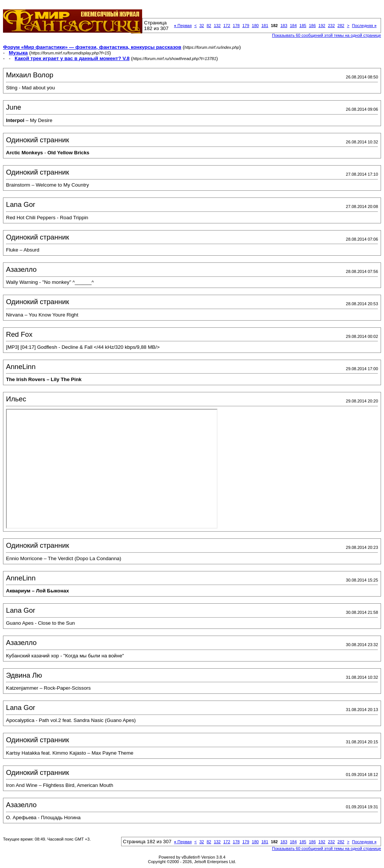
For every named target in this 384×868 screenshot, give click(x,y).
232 (331, 26)
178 (236, 26)
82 (209, 26)
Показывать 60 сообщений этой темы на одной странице (326, 35)
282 (341, 26)
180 (255, 26)
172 (226, 26)
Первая (183, 26)
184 (293, 26)
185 (303, 26)
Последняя (364, 26)
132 (217, 26)
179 (246, 26)
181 (265, 26)
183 (284, 26)
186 (312, 26)
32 (202, 26)
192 (322, 26)
